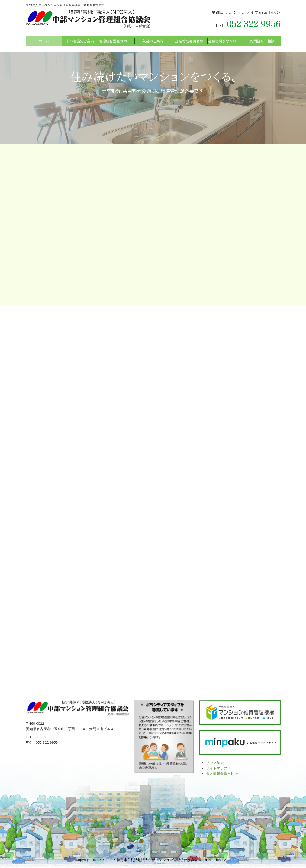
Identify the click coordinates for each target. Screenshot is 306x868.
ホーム (44, 41)
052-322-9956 (254, 23)
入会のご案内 (153, 41)
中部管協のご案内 (80, 41)
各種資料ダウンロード (226, 41)
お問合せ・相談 (262, 41)
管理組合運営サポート (117, 41)
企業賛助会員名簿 (189, 41)
